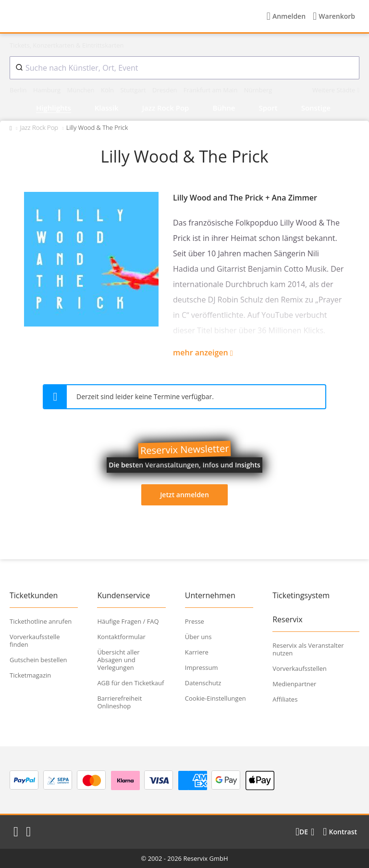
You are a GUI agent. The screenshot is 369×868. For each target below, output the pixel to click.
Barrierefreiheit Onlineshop (119, 702)
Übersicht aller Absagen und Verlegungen (118, 660)
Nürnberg (258, 90)
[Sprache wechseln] (305, 832)
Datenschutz (203, 683)
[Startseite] (72, 16)
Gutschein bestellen (38, 660)
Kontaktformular (121, 637)
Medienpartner (294, 684)
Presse (195, 621)
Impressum (202, 667)
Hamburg (48, 90)
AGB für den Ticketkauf (130, 683)
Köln (108, 90)
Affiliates (285, 699)
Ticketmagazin (30, 675)
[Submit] (18, 68)
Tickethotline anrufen (41, 621)
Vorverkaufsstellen (300, 668)
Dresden (166, 90)
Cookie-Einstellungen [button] (215, 698)
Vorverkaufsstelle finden (35, 641)
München (81, 90)
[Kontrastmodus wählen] (340, 832)
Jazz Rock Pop (39, 127)
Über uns (198, 637)
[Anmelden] (286, 16)
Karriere (197, 652)
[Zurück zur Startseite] (11, 127)
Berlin (19, 90)
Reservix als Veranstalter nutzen (308, 649)
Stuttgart (134, 90)
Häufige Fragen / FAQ (128, 621)
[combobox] (184, 68)
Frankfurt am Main (211, 90)
